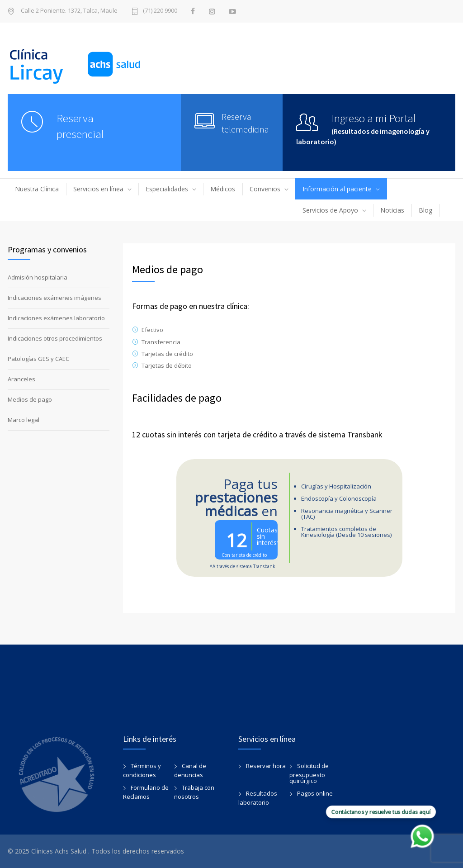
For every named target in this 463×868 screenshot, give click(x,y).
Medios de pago (30, 399)
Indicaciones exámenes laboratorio (56, 318)
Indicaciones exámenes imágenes (54, 298)
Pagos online (315, 793)
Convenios (265, 189)
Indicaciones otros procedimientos (55, 338)
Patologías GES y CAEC (38, 359)
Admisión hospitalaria (38, 277)
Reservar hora (266, 766)
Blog (425, 210)
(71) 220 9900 (160, 11)
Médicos (223, 189)
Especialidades (167, 189)
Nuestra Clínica (37, 189)
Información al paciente (337, 189)
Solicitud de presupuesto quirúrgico (309, 773)
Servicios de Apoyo (330, 210)
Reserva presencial (80, 126)
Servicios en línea (98, 189)
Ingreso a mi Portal (374, 118)
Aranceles (21, 379)
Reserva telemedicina (245, 123)
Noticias (392, 210)
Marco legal (24, 420)
